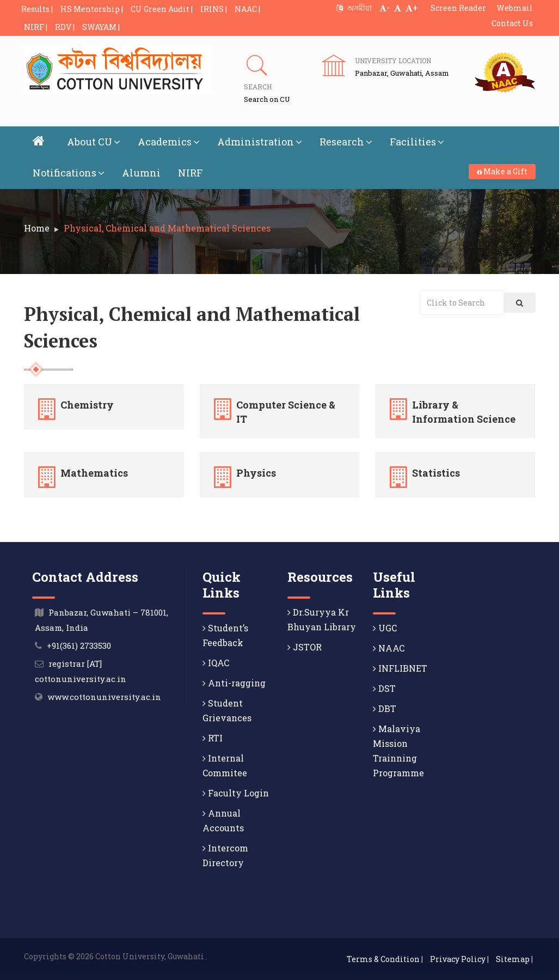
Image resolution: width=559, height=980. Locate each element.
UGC (385, 628)
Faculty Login (236, 793)
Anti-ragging (234, 683)
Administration (260, 142)
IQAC (216, 663)
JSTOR (305, 647)
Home (37, 228)
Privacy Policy (458, 959)
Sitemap (513, 959)
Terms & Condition (383, 959)
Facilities (417, 142)
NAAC (389, 648)
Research (346, 142)
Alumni (141, 173)
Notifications (69, 173)
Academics (169, 142)
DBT (385, 708)
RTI (213, 738)
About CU (94, 142)
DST (384, 688)
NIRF (190, 173)
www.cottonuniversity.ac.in (104, 697)
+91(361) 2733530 (79, 646)
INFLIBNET (400, 668)
